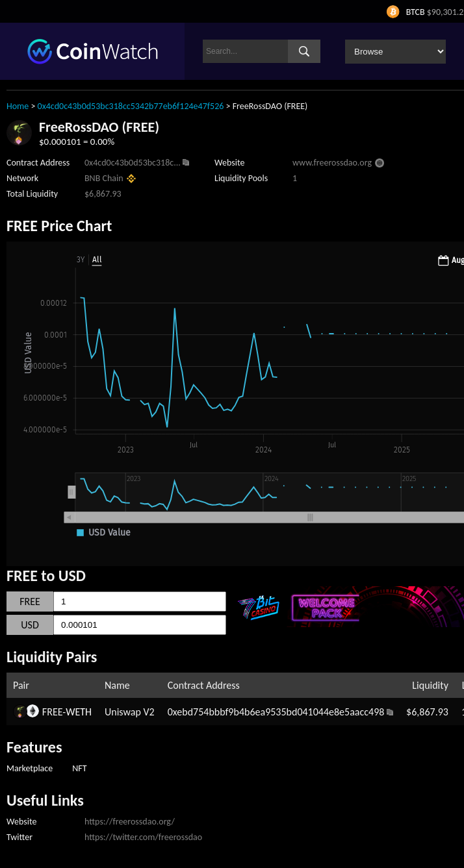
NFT (79, 768)
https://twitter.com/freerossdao (143, 837)
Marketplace (30, 768)
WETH (79, 712)
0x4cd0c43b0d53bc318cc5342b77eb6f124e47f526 (131, 106)
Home (18, 106)
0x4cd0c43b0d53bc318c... (133, 163)
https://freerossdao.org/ (130, 822)
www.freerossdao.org (332, 163)
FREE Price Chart (59, 226)
